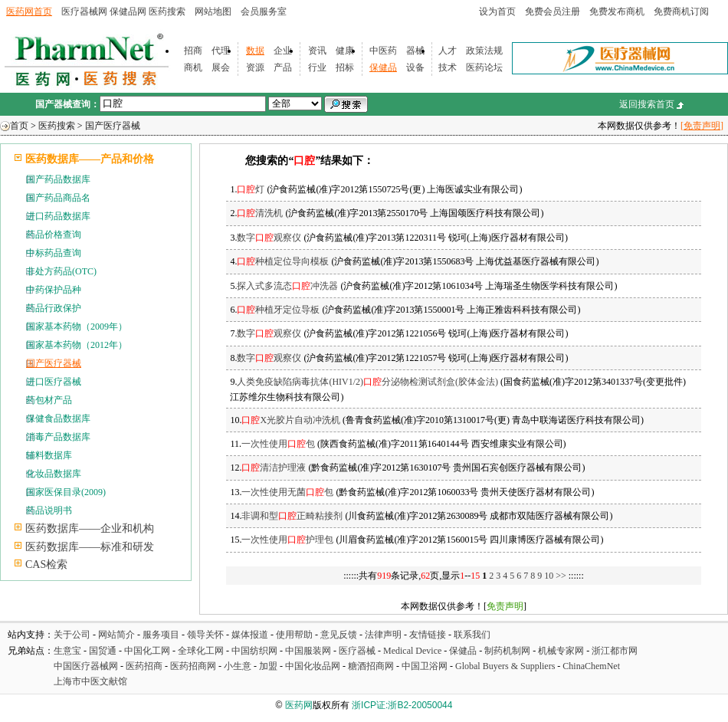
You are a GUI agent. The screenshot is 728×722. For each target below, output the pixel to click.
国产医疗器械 (113, 126)
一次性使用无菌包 (287, 492)
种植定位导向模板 (283, 261)
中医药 (383, 51)
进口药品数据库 (58, 216)
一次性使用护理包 (287, 540)
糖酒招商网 (371, 666)
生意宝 (67, 651)
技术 (448, 67)
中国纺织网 (254, 651)
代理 (221, 51)
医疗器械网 (84, 11)
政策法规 (484, 51)
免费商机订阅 (681, 11)
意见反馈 (339, 635)
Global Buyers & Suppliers (505, 666)
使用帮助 (294, 635)
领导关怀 (205, 635)
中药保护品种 (54, 290)
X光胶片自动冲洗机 (291, 420)
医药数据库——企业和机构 (90, 528)
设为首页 (497, 11)
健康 (345, 51)
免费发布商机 (617, 11)
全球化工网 (201, 651)
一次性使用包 (278, 444)
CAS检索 (46, 564)
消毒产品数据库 (58, 437)
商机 (193, 67)
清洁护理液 (274, 468)
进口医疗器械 (54, 382)
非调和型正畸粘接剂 (292, 516)
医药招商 (144, 666)
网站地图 (213, 11)
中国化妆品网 (313, 666)
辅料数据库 (49, 455)
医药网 (299, 705)
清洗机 (260, 213)
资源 (255, 67)
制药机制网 (507, 651)
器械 (415, 51)
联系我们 (472, 635)
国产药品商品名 (58, 198)
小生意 (238, 666)
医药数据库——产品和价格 (90, 159)
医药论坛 (484, 67)
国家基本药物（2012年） (77, 345)
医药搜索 (167, 11)
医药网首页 (29, 11)
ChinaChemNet (591, 666)
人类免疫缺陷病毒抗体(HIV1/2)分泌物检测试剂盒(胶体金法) (367, 382)
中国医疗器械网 (86, 666)
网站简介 (116, 635)
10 (549, 576)
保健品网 (128, 11)
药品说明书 (49, 510)
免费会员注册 (553, 11)
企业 (283, 51)
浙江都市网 (615, 651)
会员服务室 (264, 11)
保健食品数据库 (58, 418)
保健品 (383, 67)
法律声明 (383, 635)
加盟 (269, 666)
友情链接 (428, 635)
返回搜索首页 (647, 104)
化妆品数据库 (54, 474)
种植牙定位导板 (278, 310)
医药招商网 (193, 666)
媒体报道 (250, 635)
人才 (448, 51)
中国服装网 (308, 651)
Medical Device (412, 651)
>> (562, 576)
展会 (221, 67)
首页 (19, 126)
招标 (345, 67)
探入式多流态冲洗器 (287, 286)
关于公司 (72, 635)
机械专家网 (561, 651)
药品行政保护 (54, 308)
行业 (317, 67)
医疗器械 (357, 651)
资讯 (317, 51)
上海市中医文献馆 (90, 681)
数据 (255, 51)
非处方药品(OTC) (61, 271)
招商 (193, 51)
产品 (283, 67)
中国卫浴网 (426, 666)
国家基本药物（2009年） (77, 327)
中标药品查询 (54, 253)
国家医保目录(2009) (66, 492)
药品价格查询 (54, 235)
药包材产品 (49, 400)
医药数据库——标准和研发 (90, 547)
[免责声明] (702, 126)
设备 (415, 67)
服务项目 (161, 635)
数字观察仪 (269, 238)
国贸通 (103, 651)
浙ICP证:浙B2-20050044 (402, 705)
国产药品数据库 (58, 179)
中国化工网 (147, 651)
